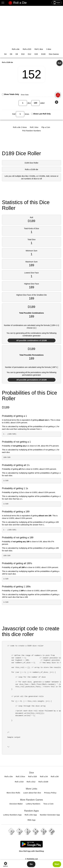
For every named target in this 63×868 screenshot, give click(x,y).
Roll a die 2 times (20, 127)
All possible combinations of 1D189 (31, 340)
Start (57, 864)
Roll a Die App (31, 815)
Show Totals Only (11, 94)
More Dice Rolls (13, 793)
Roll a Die (17, 3)
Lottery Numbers (33, 804)
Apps (57, 3)
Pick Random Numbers (31, 131)
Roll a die (16, 49)
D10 (23, 54)
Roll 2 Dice (20, 777)
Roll (59, 63)
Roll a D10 (19, 782)
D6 (11, 54)
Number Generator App (50, 815)
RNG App (31, 820)
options (5, 864)
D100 (43, 54)
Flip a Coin (46, 127)
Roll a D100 (43, 782)
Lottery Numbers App (12, 815)
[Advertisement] (31, 25)
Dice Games (54, 54)
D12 (30, 54)
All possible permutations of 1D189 (31, 380)
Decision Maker (16, 804)
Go (31, 864)
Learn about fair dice (32, 793)
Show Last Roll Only (42, 114)
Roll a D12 (31, 782)
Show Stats (25, 95)
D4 (5, 54)
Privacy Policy (50, 793)
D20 (36, 54)
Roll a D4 (44, 777)
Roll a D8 (55, 777)
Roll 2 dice (39, 49)
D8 (17, 54)
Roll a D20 (27, 49)
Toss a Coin (48, 804)
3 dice (49, 49)
